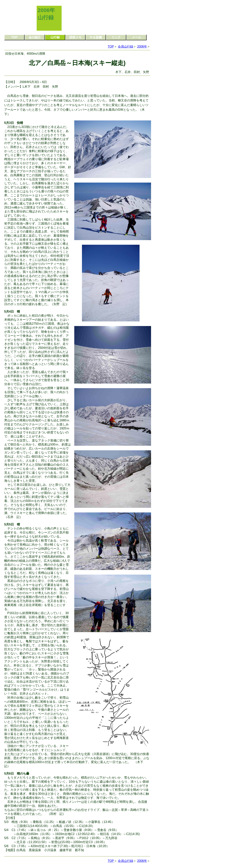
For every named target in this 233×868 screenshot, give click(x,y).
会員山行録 (126, 47)
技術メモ (75, 37)
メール (136, 37)
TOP (14, 37)
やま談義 (96, 37)
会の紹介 (35, 37)
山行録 (55, 37)
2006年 (142, 47)
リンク (116, 37)
